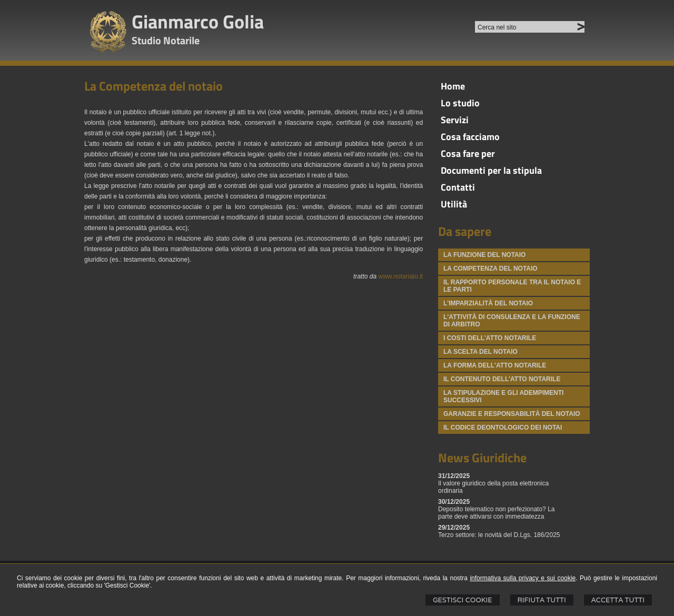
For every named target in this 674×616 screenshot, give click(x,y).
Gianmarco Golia (198, 21)
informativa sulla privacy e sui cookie (523, 578)
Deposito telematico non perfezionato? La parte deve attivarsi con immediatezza (496, 513)
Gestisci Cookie (463, 600)
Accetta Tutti (618, 600)
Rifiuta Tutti (542, 600)
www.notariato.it (400, 276)
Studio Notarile (166, 40)
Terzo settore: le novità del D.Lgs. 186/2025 (499, 535)
